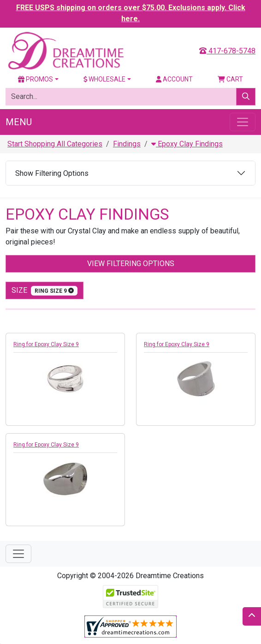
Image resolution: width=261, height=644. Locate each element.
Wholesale (105, 79)
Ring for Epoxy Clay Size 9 (46, 344)
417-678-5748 (227, 51)
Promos (36, 79)
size (44, 291)
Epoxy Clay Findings (187, 144)
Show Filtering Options (52, 173)
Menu (19, 122)
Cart (230, 79)
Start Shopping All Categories (55, 144)
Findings (127, 144)
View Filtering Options (131, 264)
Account (174, 79)
